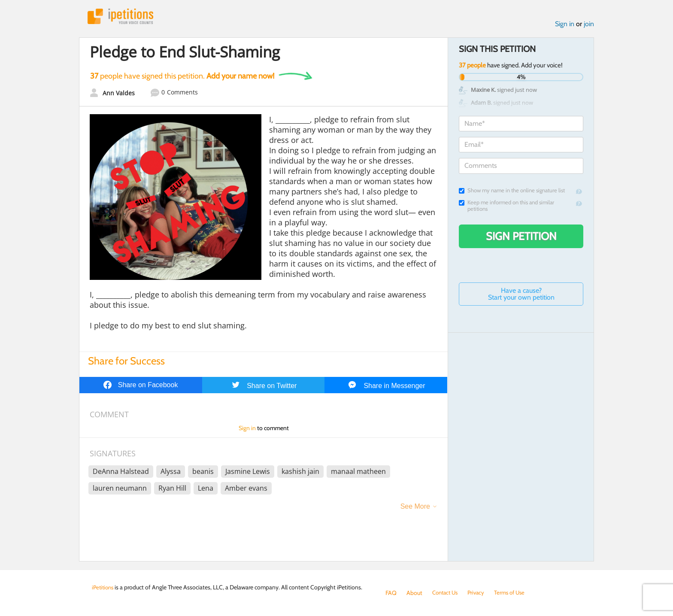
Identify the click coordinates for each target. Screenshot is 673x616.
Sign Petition (521, 238)
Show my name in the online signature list (512, 192)
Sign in (565, 25)
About (414, 593)
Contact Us (447, 593)
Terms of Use (515, 593)
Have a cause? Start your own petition (521, 296)
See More (415, 508)
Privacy (480, 593)
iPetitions (123, 17)
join (589, 25)
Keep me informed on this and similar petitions (506, 207)
